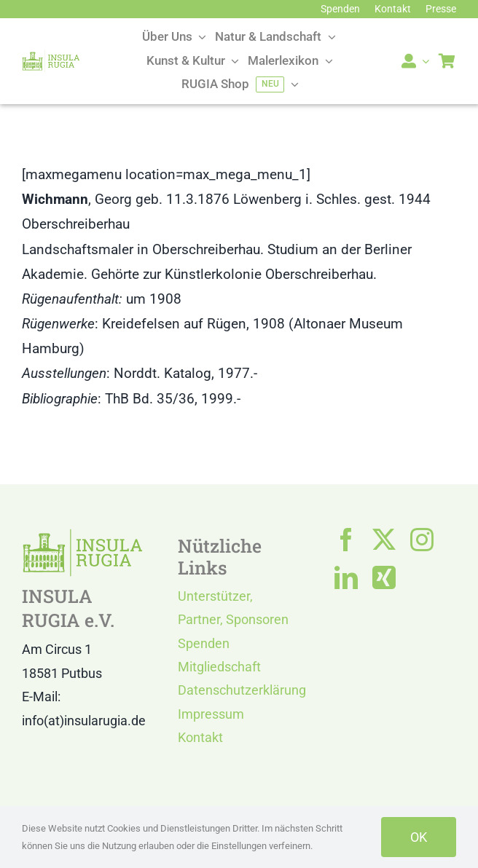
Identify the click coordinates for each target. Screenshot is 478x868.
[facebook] (346, 540)
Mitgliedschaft (219, 667)
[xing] (384, 577)
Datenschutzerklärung (242, 690)
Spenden (204, 643)
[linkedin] (346, 577)
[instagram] (422, 540)
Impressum (211, 714)
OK (419, 837)
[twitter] (384, 540)
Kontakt (200, 737)
